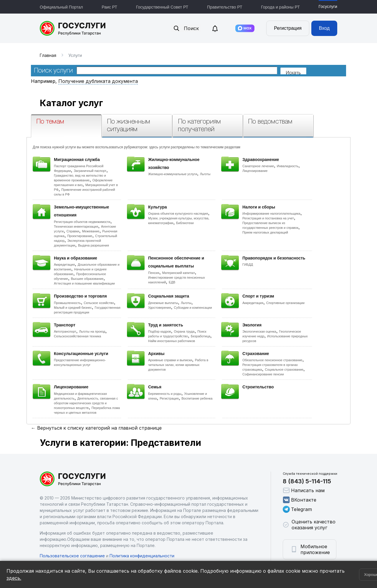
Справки (73, 231)
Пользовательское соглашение (72, 556)
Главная (48, 55)
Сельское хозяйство (99, 303)
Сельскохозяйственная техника (77, 336)
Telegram (297, 509)
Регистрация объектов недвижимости (82, 222)
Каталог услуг (71, 103)
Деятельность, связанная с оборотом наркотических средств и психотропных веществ (86, 403)
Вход (324, 28)
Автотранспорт (65, 331)
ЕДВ (172, 282)
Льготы (205, 174)
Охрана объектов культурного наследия (178, 213)
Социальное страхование (284, 369)
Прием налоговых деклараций (265, 232)
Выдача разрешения (94, 245)
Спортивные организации (285, 303)
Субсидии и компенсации (193, 308)
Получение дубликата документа (98, 81)
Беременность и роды (165, 394)
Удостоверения (159, 308)
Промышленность (67, 303)
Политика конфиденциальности (142, 556)
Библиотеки (185, 223)
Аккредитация (64, 265)
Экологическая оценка (259, 331)
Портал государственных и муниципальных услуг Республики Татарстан (73, 28)
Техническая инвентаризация (76, 226)
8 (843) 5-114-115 (307, 481)
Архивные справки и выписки (170, 360)
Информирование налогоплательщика (271, 213)
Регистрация (288, 28)
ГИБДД (248, 265)
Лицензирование (255, 171)
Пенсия (154, 273)
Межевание (91, 231)
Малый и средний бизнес (73, 308)
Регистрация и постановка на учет (268, 218)
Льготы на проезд (92, 331)
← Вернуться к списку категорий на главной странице (96, 428)
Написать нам (304, 490)
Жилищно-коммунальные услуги (173, 174)
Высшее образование (87, 279)
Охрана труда (184, 331)
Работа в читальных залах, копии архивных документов (178, 365)
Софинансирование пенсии (263, 374)
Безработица (201, 336)
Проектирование (80, 236)
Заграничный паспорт (90, 171)
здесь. (14, 578)
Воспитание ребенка (197, 398)
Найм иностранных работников (172, 341)
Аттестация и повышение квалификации (84, 283)
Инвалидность (288, 166)
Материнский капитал (178, 273)
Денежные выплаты (163, 303)
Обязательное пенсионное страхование (272, 360)
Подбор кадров (159, 331)
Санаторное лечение (258, 166)
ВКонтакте (300, 500)
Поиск (186, 28)
